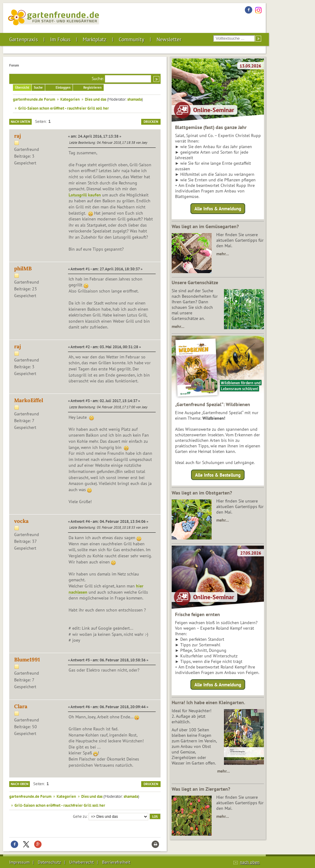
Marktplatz (95, 39)
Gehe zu (80, 816)
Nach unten (20, 122)
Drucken (151, 122)
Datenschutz (49, 862)
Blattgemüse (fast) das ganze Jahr (211, 127)
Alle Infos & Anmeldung (218, 209)
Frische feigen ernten (197, 614)
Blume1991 (27, 660)
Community (132, 39)
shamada (135, 99)
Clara (21, 706)
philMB (23, 268)
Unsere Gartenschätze (195, 282)
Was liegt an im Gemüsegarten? (205, 226)
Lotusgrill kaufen (85, 195)
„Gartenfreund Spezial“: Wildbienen (213, 404)
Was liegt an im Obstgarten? (202, 493)
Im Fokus (60, 39)
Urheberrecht (82, 862)
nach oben (250, 862)
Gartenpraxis (24, 39)
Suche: (98, 79)
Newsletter (169, 39)
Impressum (19, 862)
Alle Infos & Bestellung (218, 475)
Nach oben (20, 784)
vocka (21, 521)
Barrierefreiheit (116, 862)
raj (18, 136)
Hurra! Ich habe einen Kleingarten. (208, 702)
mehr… (223, 254)
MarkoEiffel (29, 400)
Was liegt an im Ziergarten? (201, 789)
